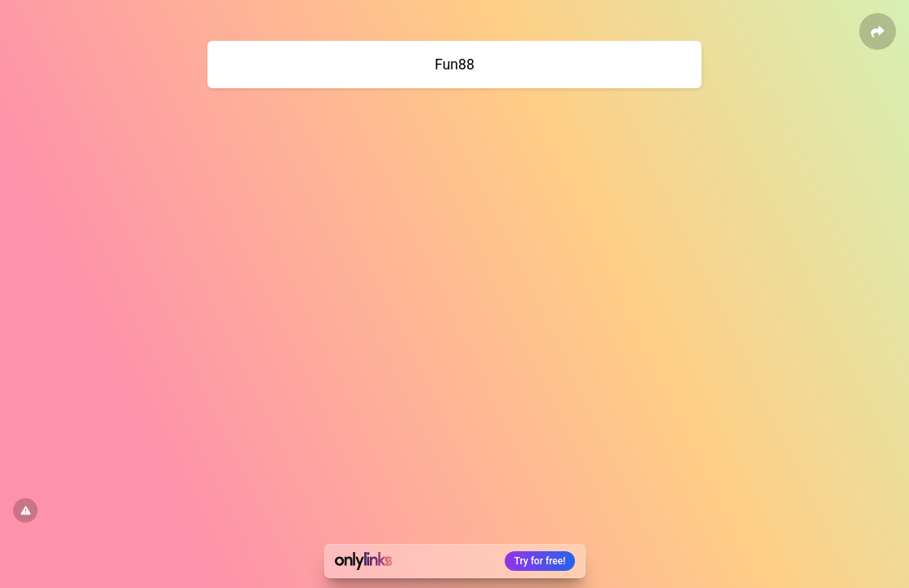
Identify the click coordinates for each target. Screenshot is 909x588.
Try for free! (540, 561)
